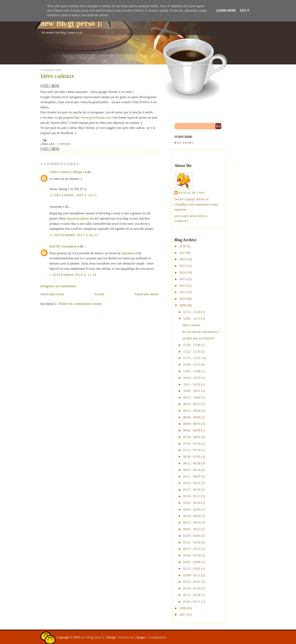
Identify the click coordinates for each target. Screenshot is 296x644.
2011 (182, 292)
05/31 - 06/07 (192, 477)
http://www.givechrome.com (93, 118)
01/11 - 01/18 (192, 595)
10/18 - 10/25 (192, 378)
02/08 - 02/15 (192, 575)
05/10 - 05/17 (192, 496)
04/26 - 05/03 (192, 509)
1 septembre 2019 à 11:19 (73, 275)
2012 (182, 286)
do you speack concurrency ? (201, 332)
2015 (182, 266)
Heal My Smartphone (63, 246)
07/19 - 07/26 (192, 444)
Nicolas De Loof (192, 193)
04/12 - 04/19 (192, 522)
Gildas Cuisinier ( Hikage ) (67, 172)
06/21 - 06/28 (192, 463)
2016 (182, 259)
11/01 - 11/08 (192, 371)
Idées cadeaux (57, 76)
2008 (182, 608)
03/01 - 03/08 (192, 562)
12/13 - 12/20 (192, 312)
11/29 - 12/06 (192, 345)
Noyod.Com (126, 637)
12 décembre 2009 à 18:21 (73, 195)
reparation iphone (78, 218)
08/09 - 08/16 (192, 424)
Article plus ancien (146, 294)
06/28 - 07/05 (192, 457)
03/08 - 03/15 (192, 555)
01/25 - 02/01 (192, 582)
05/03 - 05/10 (192, 503)
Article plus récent (52, 294)
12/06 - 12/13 (192, 319)
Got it (245, 11)
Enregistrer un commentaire (58, 286)
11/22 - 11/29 (192, 352)
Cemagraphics (157, 637)
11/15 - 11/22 (192, 358)
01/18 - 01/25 (192, 588)
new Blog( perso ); (71, 23)
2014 (182, 272)
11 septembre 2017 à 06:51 (74, 235)
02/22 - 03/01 (192, 569)
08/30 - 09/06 (192, 417)
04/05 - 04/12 (192, 529)
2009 (182, 305)
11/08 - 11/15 (192, 365)
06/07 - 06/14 (192, 470)
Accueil (99, 294)
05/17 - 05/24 (192, 490)
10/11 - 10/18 (192, 384)
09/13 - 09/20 (192, 411)
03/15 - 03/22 (192, 549)
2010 (182, 299)
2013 (182, 279)
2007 (182, 615)
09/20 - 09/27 (192, 404)
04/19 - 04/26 (192, 516)
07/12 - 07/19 (192, 450)
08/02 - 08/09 (192, 430)
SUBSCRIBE (198, 140)
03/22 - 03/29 (192, 542)
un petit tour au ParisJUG (199, 338)
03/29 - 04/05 (192, 536)
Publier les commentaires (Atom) (80, 304)
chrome (64, 144)
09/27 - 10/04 (192, 397)
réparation (128, 253)
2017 (182, 253)
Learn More (226, 11)
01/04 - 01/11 (192, 602)
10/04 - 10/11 (192, 391)
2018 (182, 246)
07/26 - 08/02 (192, 437)
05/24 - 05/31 (192, 483)
